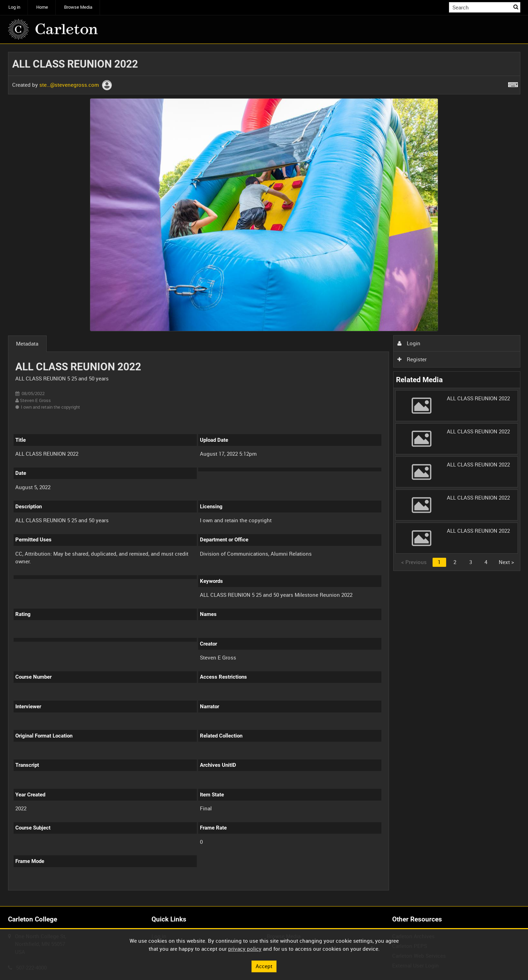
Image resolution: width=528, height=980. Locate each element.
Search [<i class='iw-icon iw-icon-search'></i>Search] (516, 7)
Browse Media (78, 7)
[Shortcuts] (513, 83)
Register (412, 359)
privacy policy (245, 949)
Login (409, 343)
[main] (264, 475)
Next (506, 562)
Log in (14, 7)
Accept (264, 966)
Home (42, 7)
